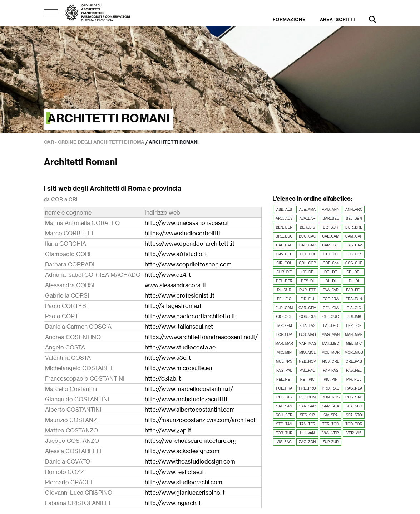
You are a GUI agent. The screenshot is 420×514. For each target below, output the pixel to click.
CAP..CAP (284, 245)
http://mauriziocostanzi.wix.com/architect (200, 420)
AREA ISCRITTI (337, 19)
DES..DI (307, 281)
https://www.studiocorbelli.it (183, 233)
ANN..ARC (354, 209)
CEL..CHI (307, 254)
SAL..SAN (284, 406)
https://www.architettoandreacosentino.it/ (201, 337)
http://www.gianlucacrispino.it (185, 493)
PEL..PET (284, 379)
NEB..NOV (307, 361)
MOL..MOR (331, 353)
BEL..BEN (354, 218)
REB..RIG (284, 397)
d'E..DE (307, 272)
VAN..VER (331, 433)
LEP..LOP (354, 326)
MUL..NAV (284, 361)
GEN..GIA (331, 308)
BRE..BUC (284, 236)
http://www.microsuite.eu (178, 368)
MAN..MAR (354, 335)
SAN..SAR (308, 406)
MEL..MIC (354, 344)
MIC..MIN (284, 353)
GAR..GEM (307, 308)
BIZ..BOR (331, 227)
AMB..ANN (331, 209)
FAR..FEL (354, 290)
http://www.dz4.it (168, 275)
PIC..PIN (331, 379)
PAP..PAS (331, 370)
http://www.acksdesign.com (182, 451)
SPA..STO (354, 415)
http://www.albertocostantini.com (190, 410)
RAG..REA (354, 388)
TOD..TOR (354, 424)
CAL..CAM (330, 236)
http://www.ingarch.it (173, 503)
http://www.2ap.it (168, 430)
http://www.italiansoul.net (179, 327)
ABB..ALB (284, 209)
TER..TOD (331, 424)
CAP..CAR (307, 245)
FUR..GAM (284, 308)
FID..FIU (307, 299)
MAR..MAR (284, 344)
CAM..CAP (354, 236)
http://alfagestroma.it (173, 306)
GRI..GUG (331, 317)
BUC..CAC (307, 236)
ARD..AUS (284, 218)
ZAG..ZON (307, 442)
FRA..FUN (354, 299)
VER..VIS (354, 433)
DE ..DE (331, 272)
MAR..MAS (307, 344)
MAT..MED (330, 344)
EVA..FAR (331, 290)
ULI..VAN (308, 433)
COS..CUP (354, 263)
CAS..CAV (354, 245)
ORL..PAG (354, 361)
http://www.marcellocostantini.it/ (189, 389)
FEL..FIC (284, 299)
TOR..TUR (284, 433)
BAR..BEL (330, 218)
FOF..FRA (331, 299)
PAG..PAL (284, 370)
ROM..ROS (331, 397)
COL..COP (307, 263)
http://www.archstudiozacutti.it (186, 399)
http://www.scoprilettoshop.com (188, 264)
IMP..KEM (284, 326)
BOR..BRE (354, 227)
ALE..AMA (307, 209)
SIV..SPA (331, 415)
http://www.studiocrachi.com (184, 482)
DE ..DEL (354, 272)
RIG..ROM (308, 397)
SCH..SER (284, 415)
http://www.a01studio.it (176, 254)
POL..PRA (284, 388)
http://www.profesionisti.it (180, 295)
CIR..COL (284, 263)
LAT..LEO (331, 326)
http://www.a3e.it (168, 358)
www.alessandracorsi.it (176, 285)
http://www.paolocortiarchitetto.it (190, 316)
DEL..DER (284, 281)
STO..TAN (284, 424)
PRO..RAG (331, 388)
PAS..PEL (354, 370)
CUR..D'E (284, 272)
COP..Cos (331, 263)
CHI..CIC (331, 254)
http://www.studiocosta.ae (180, 347)
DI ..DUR (284, 290)
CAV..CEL (284, 254)
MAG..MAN (331, 335)
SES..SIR (307, 415)
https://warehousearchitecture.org (191, 441)
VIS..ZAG (284, 442)
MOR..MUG (354, 353)
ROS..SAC (354, 397)
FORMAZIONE (289, 19)
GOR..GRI (307, 317)
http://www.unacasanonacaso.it (187, 223)
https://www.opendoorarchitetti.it (190, 244)
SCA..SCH (354, 406)
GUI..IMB (354, 317)
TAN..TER (308, 424)
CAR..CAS (330, 245)
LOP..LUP (284, 335)
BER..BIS (307, 227)
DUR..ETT (307, 290)
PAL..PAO (307, 370)
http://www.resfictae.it (174, 472)
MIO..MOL (307, 353)
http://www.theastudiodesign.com (190, 461)
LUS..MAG (307, 335)
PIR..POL (354, 379)
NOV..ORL (331, 361)
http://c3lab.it (163, 378)
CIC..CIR (354, 254)
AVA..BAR (308, 218)
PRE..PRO (307, 388)
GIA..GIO (354, 308)
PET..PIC (308, 379)
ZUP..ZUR (331, 442)
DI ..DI (331, 281)
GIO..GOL (284, 317)
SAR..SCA (331, 406)
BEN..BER (284, 227)
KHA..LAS (307, 326)
